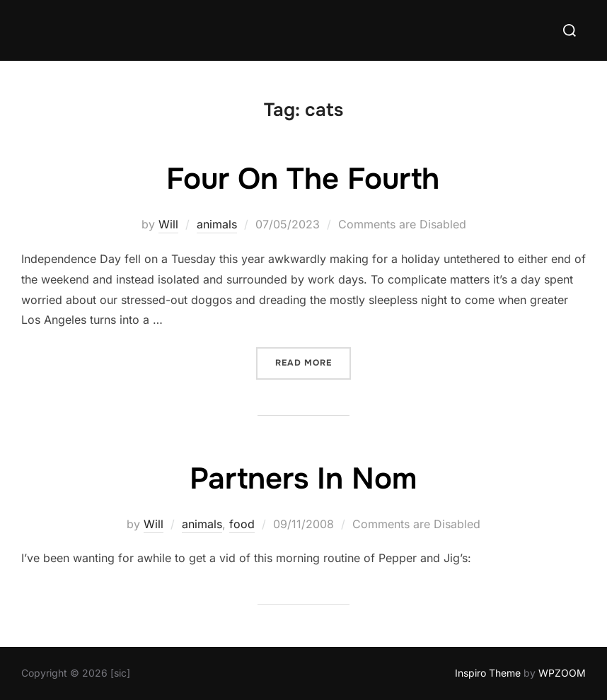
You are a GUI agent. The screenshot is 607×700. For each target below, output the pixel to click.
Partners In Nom (303, 479)
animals (217, 224)
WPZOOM (562, 673)
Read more (313, 362)
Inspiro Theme (488, 673)
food (242, 524)
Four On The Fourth (303, 179)
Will (168, 224)
